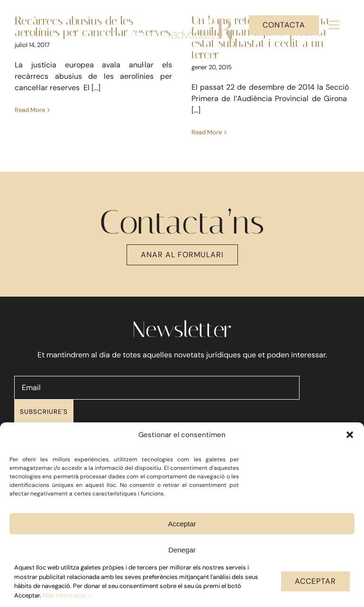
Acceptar (182, 524)
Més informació (67, 595)
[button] (350, 435)
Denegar (182, 550)
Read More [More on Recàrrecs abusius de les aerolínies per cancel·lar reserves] (30, 132)
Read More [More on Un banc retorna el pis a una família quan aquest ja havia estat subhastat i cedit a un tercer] (207, 132)
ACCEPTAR (315, 581)
